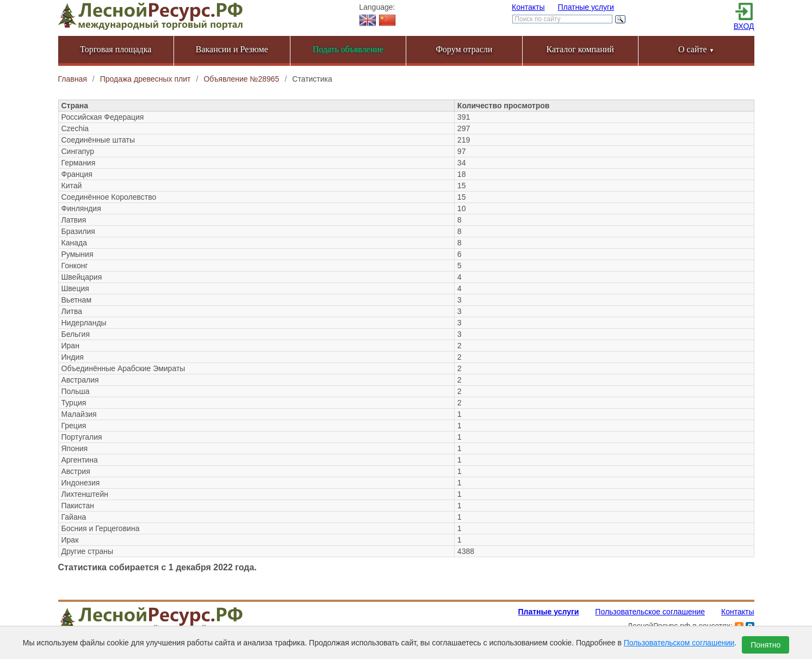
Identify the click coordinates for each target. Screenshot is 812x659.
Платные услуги (586, 7)
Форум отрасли (464, 49)
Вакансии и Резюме (232, 49)
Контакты (528, 7)
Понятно (765, 645)
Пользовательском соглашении (679, 643)
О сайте (696, 49)
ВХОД (744, 26)
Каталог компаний (580, 49)
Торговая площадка (116, 49)
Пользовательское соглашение (650, 612)
